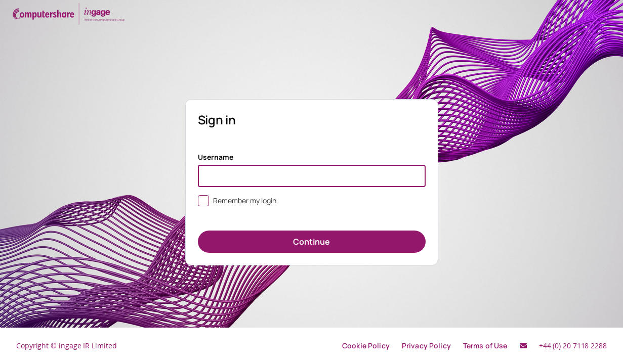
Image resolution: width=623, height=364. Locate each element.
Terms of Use (485, 346)
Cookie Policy (366, 346)
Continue (311, 242)
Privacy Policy (426, 346)
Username (216, 157)
